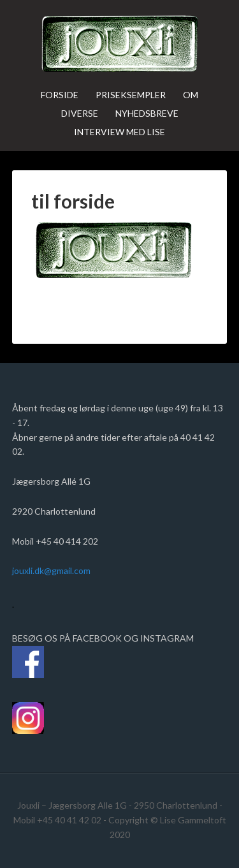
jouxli (120, 45)
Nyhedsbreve (147, 113)
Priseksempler (131, 95)
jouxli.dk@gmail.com (53, 570)
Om (191, 95)
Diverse (80, 113)
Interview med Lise (119, 132)
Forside (60, 95)
